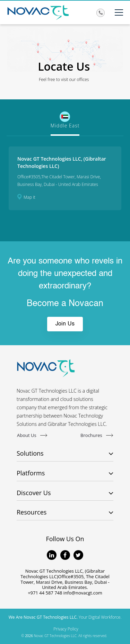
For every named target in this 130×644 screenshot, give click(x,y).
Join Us (65, 324)
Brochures (97, 435)
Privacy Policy (66, 629)
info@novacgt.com (83, 593)
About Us (32, 435)
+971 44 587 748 (45, 593)
